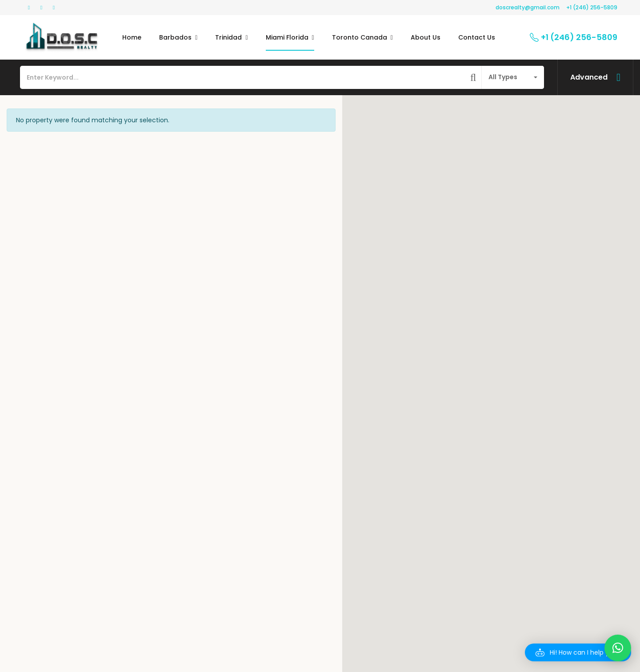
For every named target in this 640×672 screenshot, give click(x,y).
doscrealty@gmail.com (528, 7)
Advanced (589, 77)
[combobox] (513, 77)
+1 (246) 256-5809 (592, 7)
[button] (578, 652)
